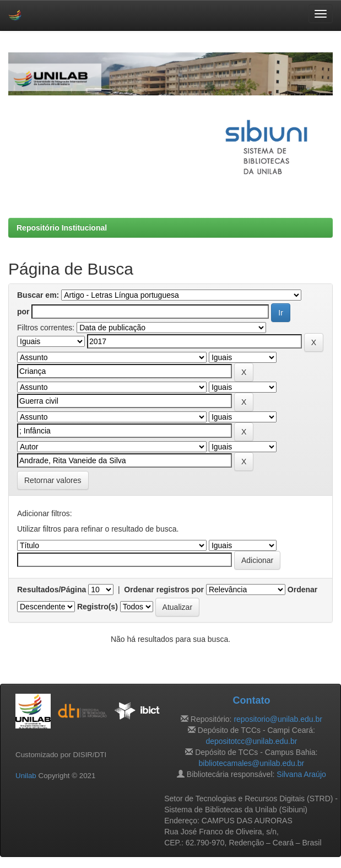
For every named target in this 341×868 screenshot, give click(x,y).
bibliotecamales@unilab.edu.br (252, 763)
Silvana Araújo (301, 774)
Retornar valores (53, 480)
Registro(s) (98, 607)
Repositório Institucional (62, 228)
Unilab (26, 776)
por (23, 312)
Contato (251, 700)
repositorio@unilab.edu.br (278, 719)
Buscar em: (38, 295)
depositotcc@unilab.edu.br (251, 741)
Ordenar (302, 590)
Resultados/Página (52, 590)
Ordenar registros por (164, 590)
